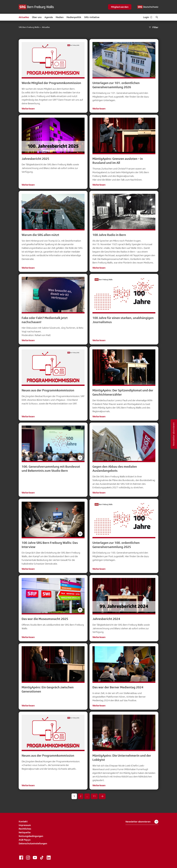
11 (94, 796)
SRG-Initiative (92, 17)
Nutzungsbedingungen (31, 836)
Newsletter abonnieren (142, 822)
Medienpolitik (74, 17)
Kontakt (23, 821)
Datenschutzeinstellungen (33, 843)
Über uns (37, 17)
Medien (60, 17)
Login (148, 17)
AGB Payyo (25, 840)
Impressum (25, 825)
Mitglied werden (120, 7)
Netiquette (25, 832)
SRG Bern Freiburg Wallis (29, 27)
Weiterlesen (28, 109)
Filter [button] (153, 27)
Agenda (49, 17)
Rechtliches (25, 829)
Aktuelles (24, 17)
